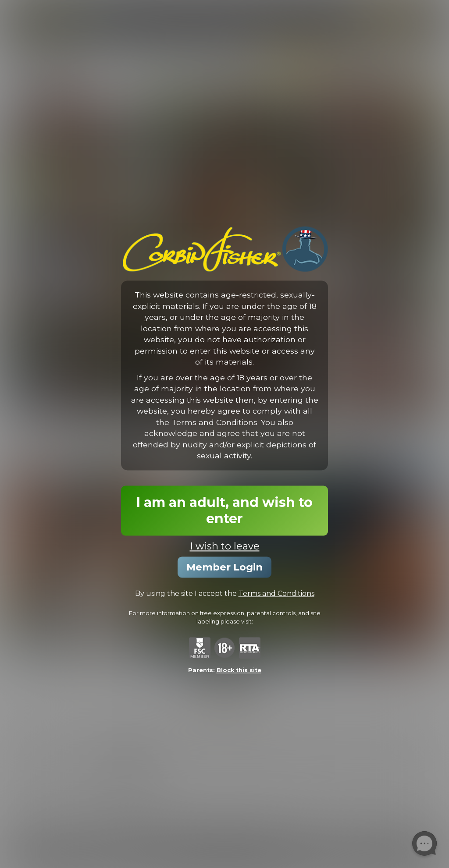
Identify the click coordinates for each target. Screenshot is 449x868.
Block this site (239, 671)
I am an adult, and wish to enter (224, 510)
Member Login (224, 567)
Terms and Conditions (276, 593)
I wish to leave (225, 546)
